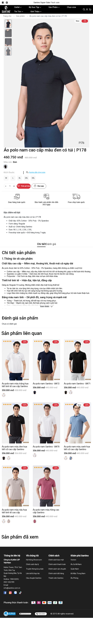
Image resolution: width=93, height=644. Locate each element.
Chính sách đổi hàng (56, 579)
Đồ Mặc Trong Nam (78, 579)
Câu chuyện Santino (34, 583)
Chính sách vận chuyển (57, 574)
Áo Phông (74, 583)
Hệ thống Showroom (34, 565)
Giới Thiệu (36, 13)
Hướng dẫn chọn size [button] (37, 175)
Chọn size (71, 8)
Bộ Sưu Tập (35, 8)
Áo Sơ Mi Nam (76, 569)
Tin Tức (19, 13)
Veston (73, 565)
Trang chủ (7, 19)
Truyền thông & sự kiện (35, 574)
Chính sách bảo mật (56, 565)
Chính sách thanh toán (57, 569)
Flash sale (55, 3)
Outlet (18, 8)
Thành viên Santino (56, 583)
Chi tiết (36, 248)
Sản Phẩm (54, 8)
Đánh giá (56, 248)
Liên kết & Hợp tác (33, 579)
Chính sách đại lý (32, 569)
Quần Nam (75, 574)
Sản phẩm (20, 19)
